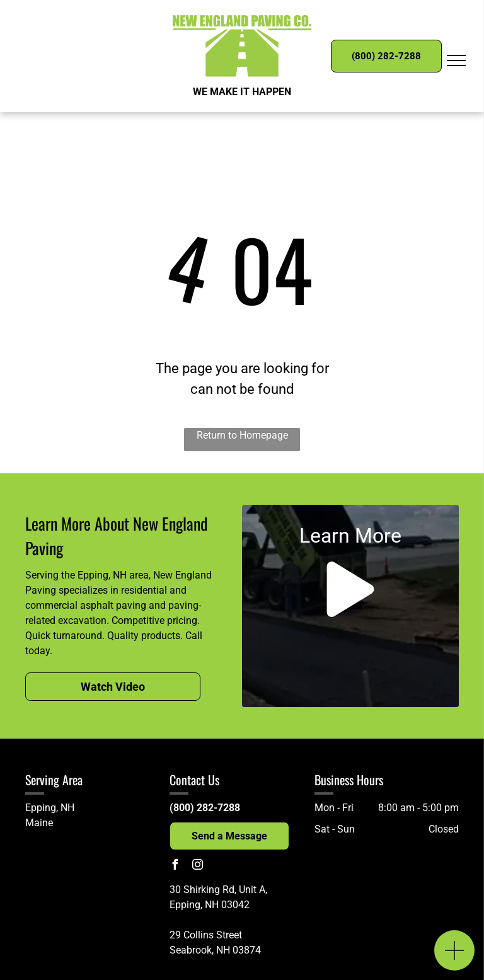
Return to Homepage (242, 435)
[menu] (456, 61)
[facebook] (175, 866)
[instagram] (197, 866)
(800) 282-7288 (205, 808)
